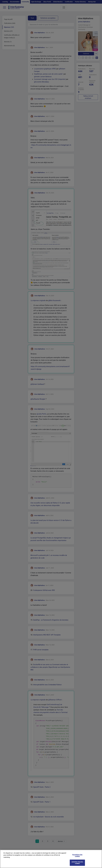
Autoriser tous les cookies (77, 865)
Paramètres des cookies (77, 857)
